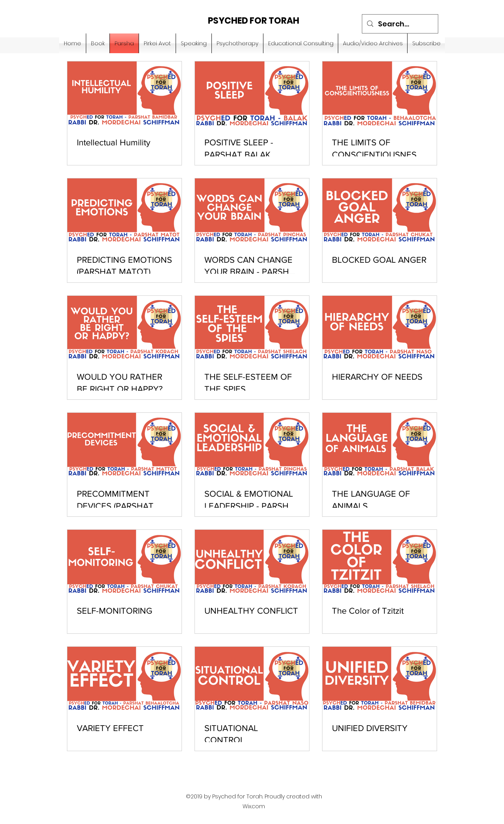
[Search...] (400, 24)
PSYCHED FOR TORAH (254, 21)
